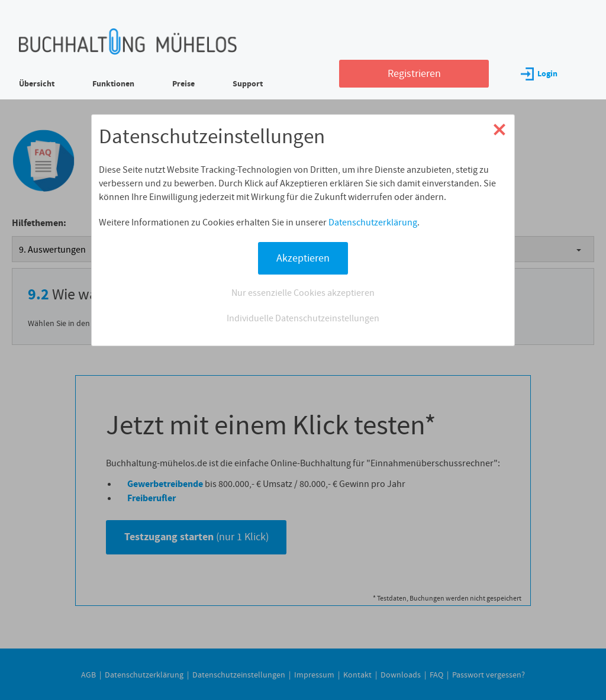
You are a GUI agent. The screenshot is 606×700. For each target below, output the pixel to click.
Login (539, 74)
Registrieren (414, 73)
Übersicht (37, 84)
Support (248, 84)
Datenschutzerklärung (373, 222)
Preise (183, 84)
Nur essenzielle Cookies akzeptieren (303, 293)
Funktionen (113, 84)
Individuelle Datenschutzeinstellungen (303, 318)
